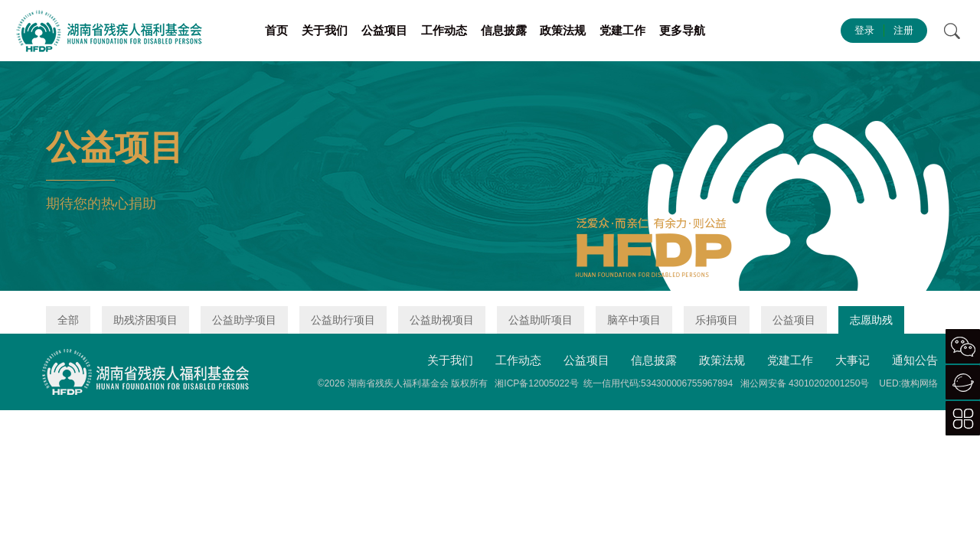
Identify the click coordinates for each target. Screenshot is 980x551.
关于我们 (325, 30)
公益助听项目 (541, 320)
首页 (276, 30)
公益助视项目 (442, 320)
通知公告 (915, 360)
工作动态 (444, 30)
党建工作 (622, 30)
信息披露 (504, 30)
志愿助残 (871, 320)
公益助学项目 (244, 320)
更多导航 (682, 30)
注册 (903, 30)
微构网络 (920, 383)
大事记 (853, 360)
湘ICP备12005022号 (536, 383)
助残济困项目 (145, 320)
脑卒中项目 (634, 320)
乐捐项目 (717, 320)
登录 (864, 30)
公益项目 (384, 30)
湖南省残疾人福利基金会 (398, 383)
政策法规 (563, 30)
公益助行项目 (343, 320)
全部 (68, 320)
